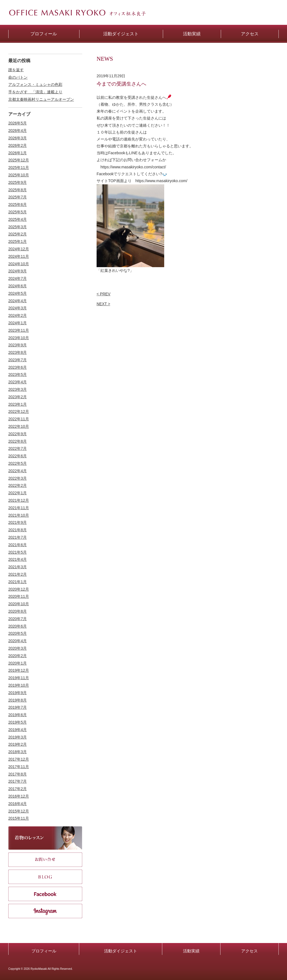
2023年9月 (18, 345)
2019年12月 (19, 670)
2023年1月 (18, 404)
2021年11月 (19, 508)
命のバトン (18, 77)
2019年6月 (18, 715)
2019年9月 (18, 693)
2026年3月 (18, 138)
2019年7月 (18, 707)
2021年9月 (18, 522)
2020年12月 (19, 589)
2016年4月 (18, 804)
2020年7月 (18, 619)
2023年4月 (18, 382)
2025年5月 (18, 212)
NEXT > (103, 304)
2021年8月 (18, 530)
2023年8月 (18, 352)
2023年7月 (18, 360)
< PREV (103, 294)
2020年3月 (18, 648)
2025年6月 (18, 205)
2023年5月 (18, 375)
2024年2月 (18, 315)
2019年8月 (18, 700)
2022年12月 (19, 411)
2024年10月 (19, 264)
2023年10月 (19, 338)
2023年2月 (18, 397)
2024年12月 (19, 249)
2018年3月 (18, 752)
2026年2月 (18, 145)
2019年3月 (18, 737)
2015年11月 (19, 818)
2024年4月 (18, 301)
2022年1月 (18, 493)
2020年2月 (18, 656)
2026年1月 (18, 153)
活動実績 (191, 951)
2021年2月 (18, 574)
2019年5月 (18, 722)
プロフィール (44, 951)
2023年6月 (18, 367)
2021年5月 (18, 552)
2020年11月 (19, 596)
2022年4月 (18, 471)
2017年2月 (18, 789)
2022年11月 (19, 419)
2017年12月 (19, 759)
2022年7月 (18, 448)
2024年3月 (18, 308)
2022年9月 (18, 434)
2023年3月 (18, 389)
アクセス (249, 951)
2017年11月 (19, 767)
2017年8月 (18, 774)
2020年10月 (19, 604)
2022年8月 (18, 441)
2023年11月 (19, 330)
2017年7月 (18, 781)
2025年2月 (18, 234)
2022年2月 (18, 485)
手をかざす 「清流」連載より (35, 92)
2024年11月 (19, 256)
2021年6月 (18, 545)
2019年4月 (18, 730)
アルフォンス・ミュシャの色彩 (35, 84)
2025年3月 (18, 227)
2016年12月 (19, 796)
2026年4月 (18, 131)
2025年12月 (19, 160)
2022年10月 (19, 426)
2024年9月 (18, 271)
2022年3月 (18, 478)
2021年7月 (18, 537)
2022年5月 (18, 463)
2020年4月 (18, 641)
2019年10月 (19, 685)
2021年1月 (18, 582)
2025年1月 (18, 241)
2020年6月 (18, 626)
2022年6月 (18, 456)
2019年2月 (18, 744)
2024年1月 (18, 323)
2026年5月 (18, 123)
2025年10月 (19, 175)
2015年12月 (19, 811)
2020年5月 (18, 633)
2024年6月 (18, 286)
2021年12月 (19, 500)
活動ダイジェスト (121, 951)
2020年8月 (18, 611)
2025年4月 (18, 219)
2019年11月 (19, 678)
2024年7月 (18, 278)
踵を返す (16, 70)
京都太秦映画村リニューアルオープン (41, 99)
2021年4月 (18, 559)
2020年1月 (18, 663)
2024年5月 (18, 293)
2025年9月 (18, 182)
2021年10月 (19, 515)
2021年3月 (18, 567)
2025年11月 (19, 168)
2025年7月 (18, 197)
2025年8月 (18, 190)
